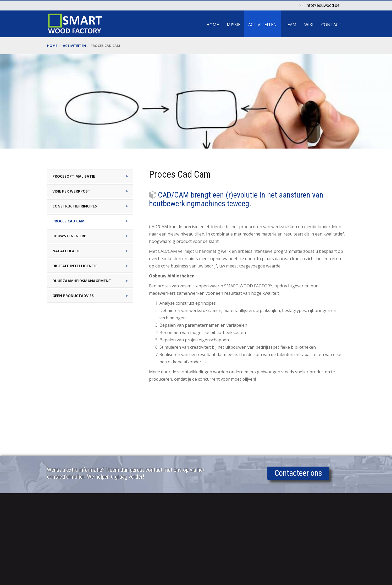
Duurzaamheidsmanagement (82, 281)
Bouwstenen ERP (69, 236)
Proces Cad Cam (68, 221)
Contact (331, 25)
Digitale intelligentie (75, 266)
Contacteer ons (298, 473)
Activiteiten (263, 25)
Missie (234, 25)
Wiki (309, 25)
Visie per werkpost (71, 191)
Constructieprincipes (75, 206)
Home (213, 25)
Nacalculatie (66, 251)
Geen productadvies (73, 296)
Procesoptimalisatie (74, 176)
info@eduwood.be (322, 5)
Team (291, 25)
